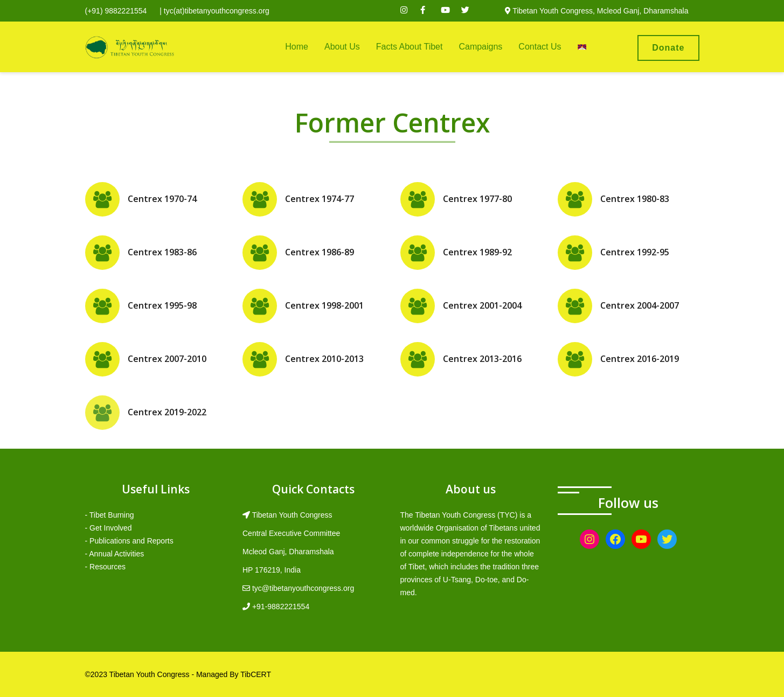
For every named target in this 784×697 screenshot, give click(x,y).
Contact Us (540, 47)
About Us (342, 47)
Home (297, 47)
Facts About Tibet (410, 47)
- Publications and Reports (129, 541)
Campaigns (480, 47)
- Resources (105, 567)
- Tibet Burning (110, 515)
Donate (668, 48)
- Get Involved (109, 528)
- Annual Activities (115, 554)
